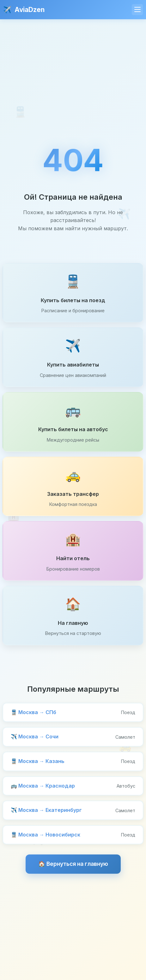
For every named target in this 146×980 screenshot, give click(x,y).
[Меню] (137, 10)
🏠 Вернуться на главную (73, 864)
